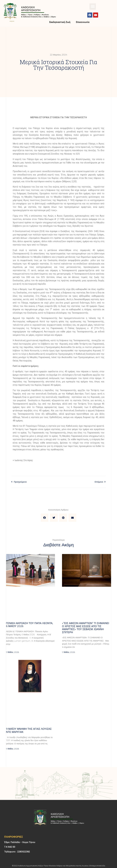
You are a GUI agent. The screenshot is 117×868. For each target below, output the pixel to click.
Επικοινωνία (83, 22)
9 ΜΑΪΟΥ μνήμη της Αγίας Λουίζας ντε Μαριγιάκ (29, 730)
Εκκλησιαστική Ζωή (60, 22)
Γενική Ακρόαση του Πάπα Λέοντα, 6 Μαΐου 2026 (30, 625)
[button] (93, 7)
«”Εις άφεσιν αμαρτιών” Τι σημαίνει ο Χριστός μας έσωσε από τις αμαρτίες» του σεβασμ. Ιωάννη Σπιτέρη (86, 628)
